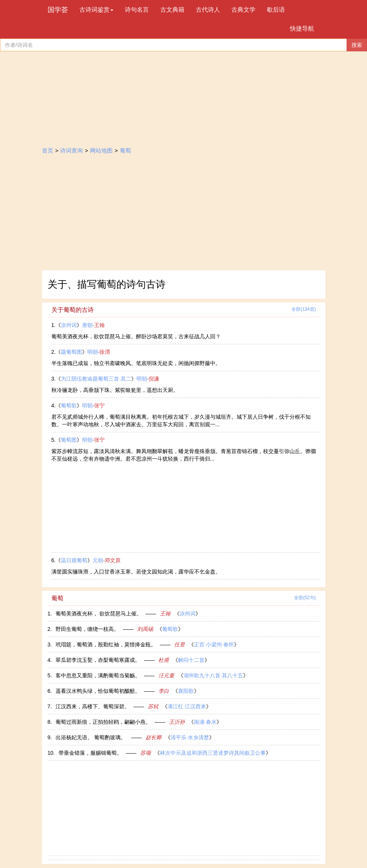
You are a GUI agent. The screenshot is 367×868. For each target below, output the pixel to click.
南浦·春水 (205, 722)
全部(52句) (305, 598)
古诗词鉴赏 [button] (96, 10)
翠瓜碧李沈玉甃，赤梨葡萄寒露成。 (98, 660)
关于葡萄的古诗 (73, 310)
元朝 (98, 560)
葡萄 (125, 150)
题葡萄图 (71, 352)
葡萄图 (69, 440)
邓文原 (113, 560)
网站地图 (101, 150)
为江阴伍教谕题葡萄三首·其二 (96, 379)
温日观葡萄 (74, 560)
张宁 (99, 405)
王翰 (99, 325)
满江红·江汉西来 (187, 706)
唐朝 (87, 325)
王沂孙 (177, 722)
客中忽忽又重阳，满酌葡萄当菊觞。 (98, 675)
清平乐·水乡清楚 (190, 737)
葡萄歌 (69, 405)
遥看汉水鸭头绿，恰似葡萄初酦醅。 (98, 691)
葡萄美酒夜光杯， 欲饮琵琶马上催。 (99, 614)
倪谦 (154, 379)
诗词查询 (71, 150)
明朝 (93, 352)
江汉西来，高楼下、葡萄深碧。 (93, 706)
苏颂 (146, 753)
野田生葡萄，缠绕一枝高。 (87, 629)
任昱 (180, 644)
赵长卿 (153, 737)
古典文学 (243, 10)
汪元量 (166, 675)
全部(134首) (304, 309)
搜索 (357, 45)
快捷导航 (302, 29)
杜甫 (164, 660)
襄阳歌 (186, 691)
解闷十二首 (191, 660)
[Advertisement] (183, 214)
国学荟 (58, 10)
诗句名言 (137, 10)
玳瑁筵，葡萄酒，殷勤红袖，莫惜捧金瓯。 (106, 644)
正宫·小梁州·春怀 (214, 644)
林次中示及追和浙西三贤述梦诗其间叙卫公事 (213, 753)
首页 (48, 150)
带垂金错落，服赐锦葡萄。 (90, 753)
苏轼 (153, 706)
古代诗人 (208, 10)
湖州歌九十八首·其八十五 (213, 675)
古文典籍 (172, 10)
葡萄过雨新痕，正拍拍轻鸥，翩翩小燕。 (103, 722)
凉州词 (69, 325)
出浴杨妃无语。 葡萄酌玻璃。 (91, 737)
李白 (164, 691)
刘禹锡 (145, 629)
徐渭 (105, 352)
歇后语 (276, 10)
